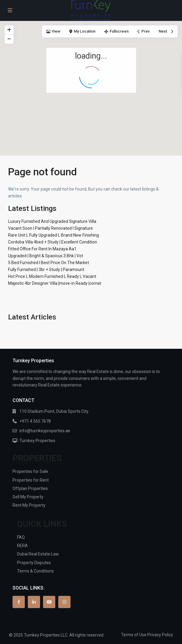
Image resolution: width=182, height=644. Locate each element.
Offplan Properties (30, 488)
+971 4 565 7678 (35, 421)
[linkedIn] (34, 602)
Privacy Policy (160, 635)
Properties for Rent (31, 480)
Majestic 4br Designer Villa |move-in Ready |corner (55, 283)
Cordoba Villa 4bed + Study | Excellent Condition (53, 242)
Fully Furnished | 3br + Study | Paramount (46, 270)
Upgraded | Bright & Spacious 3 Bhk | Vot (46, 256)
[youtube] (49, 602)
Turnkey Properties (37, 441)
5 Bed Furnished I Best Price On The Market (49, 263)
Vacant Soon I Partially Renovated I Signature (51, 228)
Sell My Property (28, 497)
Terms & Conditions (35, 571)
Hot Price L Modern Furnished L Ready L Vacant (52, 276)
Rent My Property (29, 505)
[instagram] (64, 602)
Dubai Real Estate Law (38, 554)
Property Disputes (34, 563)
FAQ (21, 537)
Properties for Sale (30, 471)
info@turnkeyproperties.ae (45, 431)
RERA (22, 546)
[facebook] (19, 602)
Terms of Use (134, 635)
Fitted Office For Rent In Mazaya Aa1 (42, 249)
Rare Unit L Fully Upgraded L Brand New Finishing (53, 235)
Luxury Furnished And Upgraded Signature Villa (52, 221)
